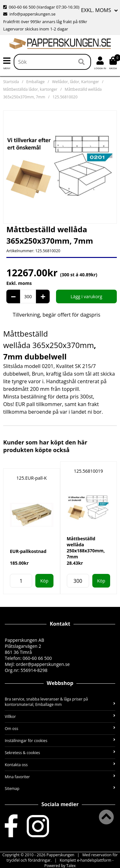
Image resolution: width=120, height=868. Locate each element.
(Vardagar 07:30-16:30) (41, 7)
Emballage (36, 82)
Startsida (11, 82)
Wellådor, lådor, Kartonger (75, 82)
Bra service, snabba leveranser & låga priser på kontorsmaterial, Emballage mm (60, 702)
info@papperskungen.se (33, 14)
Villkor (60, 717)
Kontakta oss (60, 765)
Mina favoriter (60, 777)
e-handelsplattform (94, 860)
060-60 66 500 (22, 7)
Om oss (60, 729)
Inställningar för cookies (60, 741)
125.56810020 (65, 97)
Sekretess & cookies (60, 753)
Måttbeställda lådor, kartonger (30, 89)
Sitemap (60, 789)
